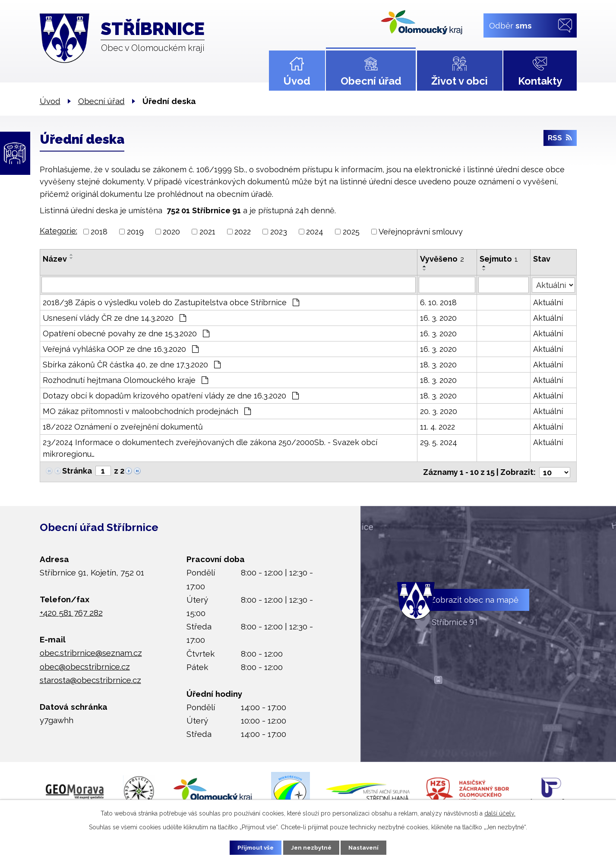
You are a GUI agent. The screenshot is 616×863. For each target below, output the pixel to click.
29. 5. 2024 (439, 442)
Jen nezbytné (311, 847)
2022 (243, 232)
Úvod (297, 81)
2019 (135, 232)
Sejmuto (499, 259)
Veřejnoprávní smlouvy (421, 232)
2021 (207, 232)
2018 (99, 232)
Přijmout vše (251, 847)
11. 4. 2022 (438, 427)
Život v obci (460, 81)
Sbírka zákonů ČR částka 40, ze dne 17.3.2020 (132, 365)
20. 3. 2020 (439, 411)
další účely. (500, 812)
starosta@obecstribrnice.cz (90, 679)
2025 (351, 232)
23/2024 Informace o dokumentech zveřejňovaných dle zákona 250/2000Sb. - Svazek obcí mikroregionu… (210, 448)
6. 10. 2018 (438, 302)
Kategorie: (58, 231)
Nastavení (368, 847)
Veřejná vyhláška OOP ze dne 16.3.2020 (121, 349)
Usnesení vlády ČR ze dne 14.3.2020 (114, 318)
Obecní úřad (371, 81)
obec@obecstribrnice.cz (85, 665)
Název (55, 259)
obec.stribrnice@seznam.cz (91, 651)
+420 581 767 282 (71, 612)
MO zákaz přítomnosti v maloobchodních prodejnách (147, 411)
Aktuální (548, 302)
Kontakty (540, 81)
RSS (560, 140)
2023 (279, 232)
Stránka (77, 471)
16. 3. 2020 (438, 318)
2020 (171, 232)
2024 (315, 232)
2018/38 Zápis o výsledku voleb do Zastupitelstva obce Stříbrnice (171, 302)
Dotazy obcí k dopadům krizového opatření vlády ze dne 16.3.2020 (171, 396)
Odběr (510, 25)
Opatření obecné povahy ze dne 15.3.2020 (126, 334)
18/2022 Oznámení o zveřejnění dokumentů (123, 427)
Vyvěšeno (442, 259)
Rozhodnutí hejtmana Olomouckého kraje (125, 380)
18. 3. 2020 (438, 365)
